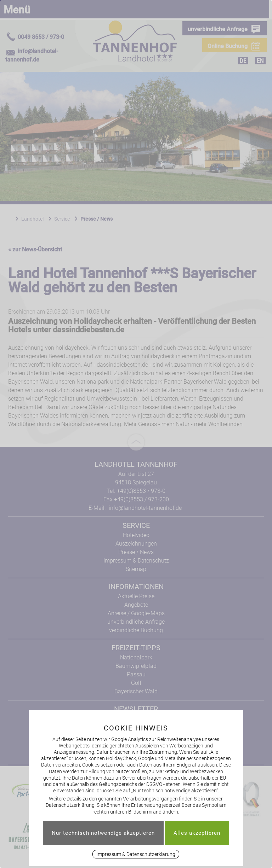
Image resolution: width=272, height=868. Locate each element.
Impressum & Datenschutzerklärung (136, 854)
